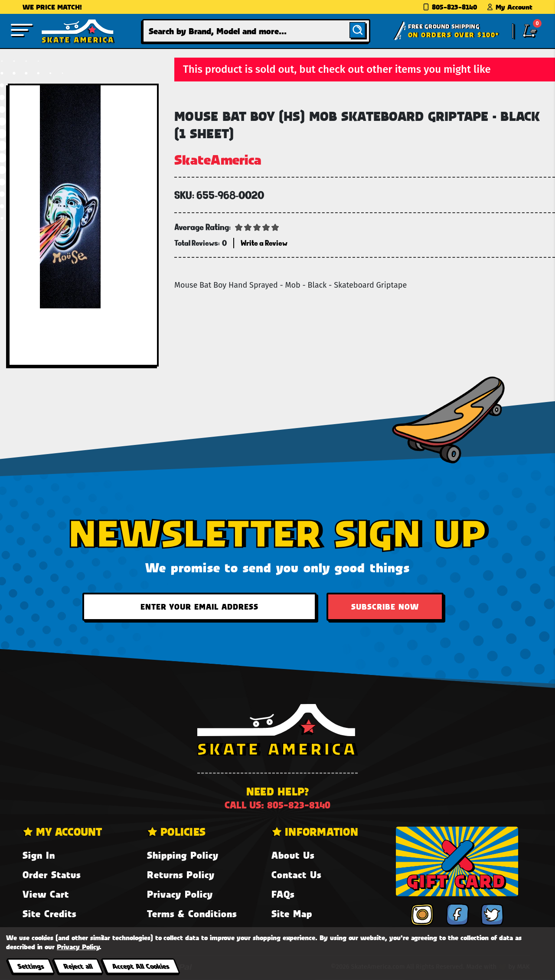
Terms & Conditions (192, 913)
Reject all (78, 966)
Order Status (52, 875)
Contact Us (296, 875)
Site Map (292, 913)
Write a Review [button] (264, 243)
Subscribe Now (385, 607)
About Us (293, 855)
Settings (31, 966)
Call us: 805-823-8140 (277, 805)
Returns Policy (181, 875)
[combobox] (256, 31)
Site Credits (49, 913)
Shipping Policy (183, 855)
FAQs (283, 894)
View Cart (46, 894)
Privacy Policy (180, 894)
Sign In (39, 855)
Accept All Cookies (140, 966)
